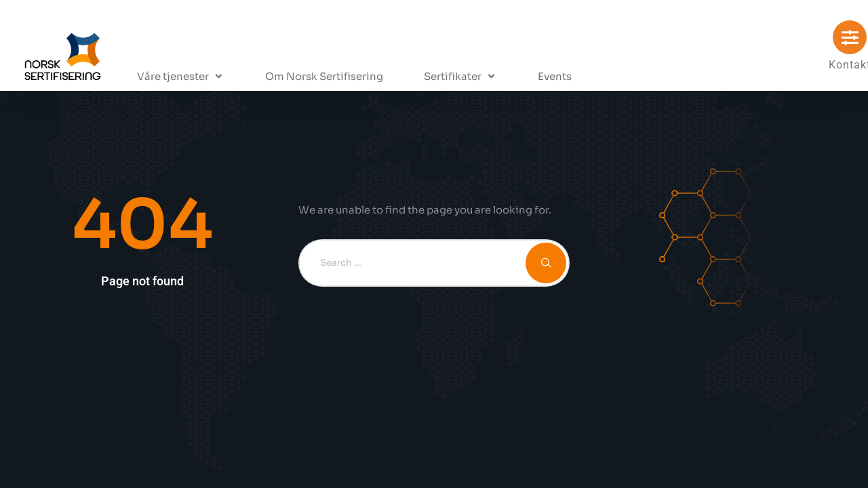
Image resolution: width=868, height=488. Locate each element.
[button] (181, 77)
